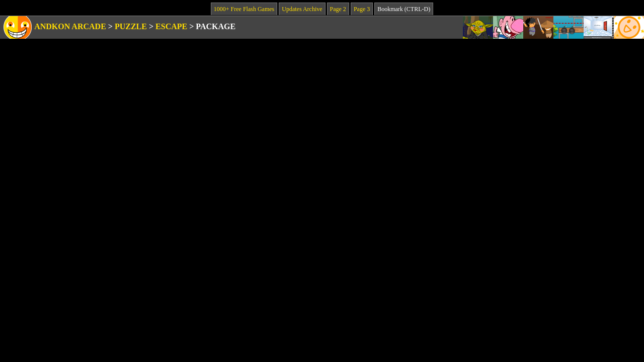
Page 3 (362, 9)
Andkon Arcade (70, 26)
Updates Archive (302, 9)
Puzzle (131, 26)
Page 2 (338, 9)
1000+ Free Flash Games (244, 9)
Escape (171, 26)
